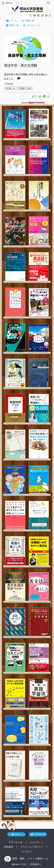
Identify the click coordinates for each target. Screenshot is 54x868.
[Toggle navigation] (48, 3)
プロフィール (32, 25)
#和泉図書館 (9, 84)
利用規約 (9, 847)
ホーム (12, 21)
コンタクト (27, 851)
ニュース (35, 842)
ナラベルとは (16, 842)
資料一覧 (13, 25)
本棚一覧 (28, 21)
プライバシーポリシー (32, 847)
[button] (31, 15)
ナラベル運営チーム (38, 858)
